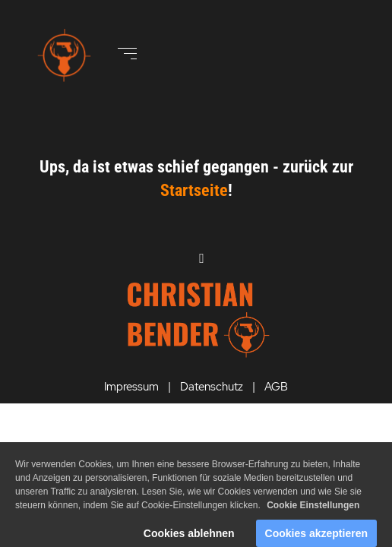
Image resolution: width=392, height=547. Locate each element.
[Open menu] (127, 54)
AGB (276, 387)
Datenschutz (212, 387)
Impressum (131, 387)
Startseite (194, 190)
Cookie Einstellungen (313, 514)
